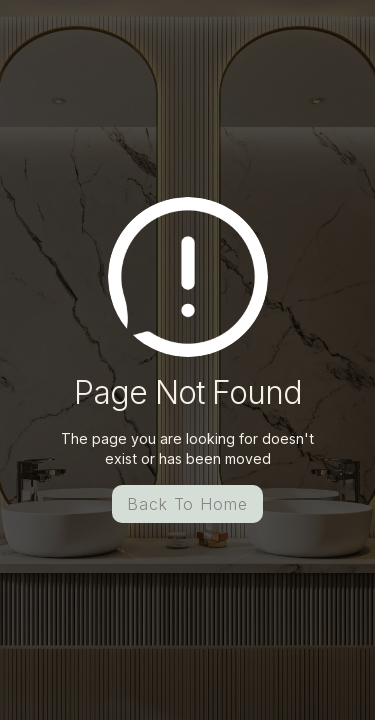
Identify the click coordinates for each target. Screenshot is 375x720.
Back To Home (188, 504)
